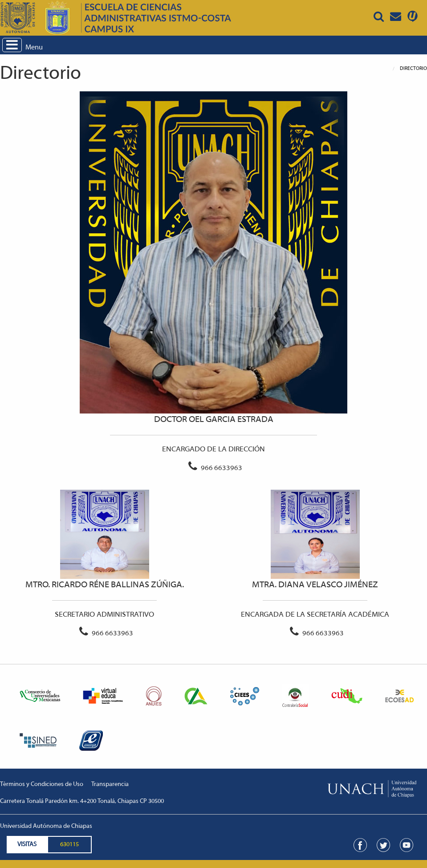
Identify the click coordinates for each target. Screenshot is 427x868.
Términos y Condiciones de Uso (42, 784)
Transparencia (110, 784)
